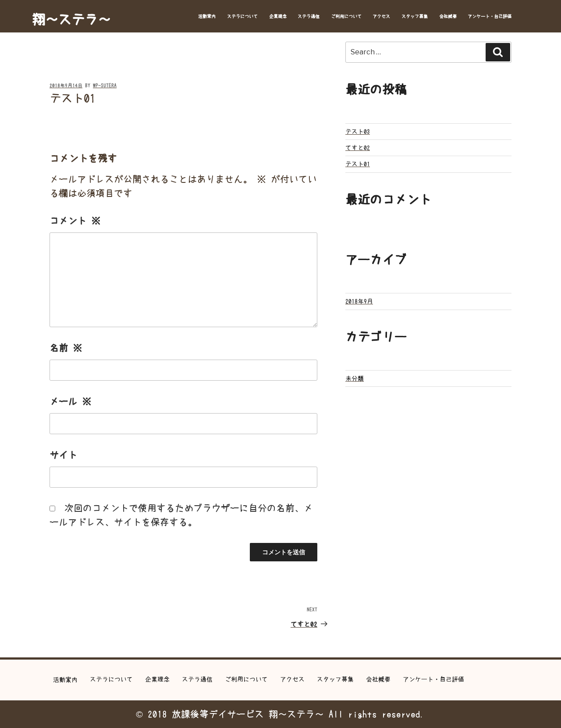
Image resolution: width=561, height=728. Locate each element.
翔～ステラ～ (71, 19)
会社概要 (448, 16)
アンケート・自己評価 (490, 16)
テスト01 (358, 164)
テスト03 (358, 132)
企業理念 (278, 16)
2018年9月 (359, 301)
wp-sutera (105, 86)
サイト (63, 455)
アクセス (381, 16)
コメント (75, 221)
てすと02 (358, 148)
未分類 (355, 378)
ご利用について (346, 16)
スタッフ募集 (415, 16)
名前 (66, 348)
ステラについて (242, 16)
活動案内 (207, 16)
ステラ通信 (309, 16)
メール (70, 401)
